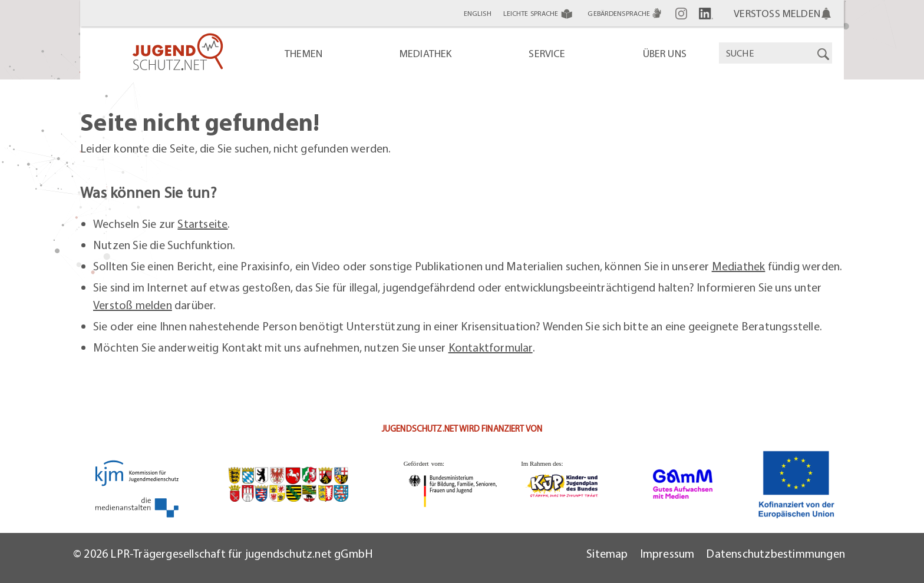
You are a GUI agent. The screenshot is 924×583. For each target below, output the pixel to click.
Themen (303, 53)
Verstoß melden (133, 305)
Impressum (667, 553)
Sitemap (607, 553)
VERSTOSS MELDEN (783, 13)
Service (547, 53)
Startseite (202, 223)
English (478, 13)
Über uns (665, 53)
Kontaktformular (491, 347)
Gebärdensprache (626, 13)
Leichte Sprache (540, 14)
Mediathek (426, 53)
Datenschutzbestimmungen (775, 553)
